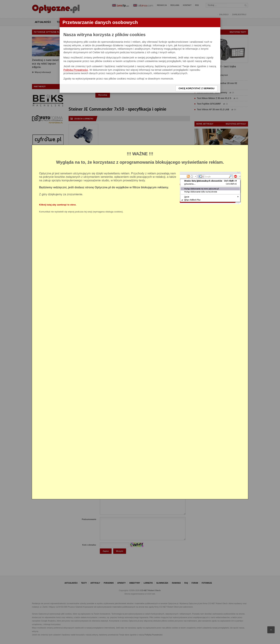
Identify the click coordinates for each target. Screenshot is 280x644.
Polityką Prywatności (76, 70)
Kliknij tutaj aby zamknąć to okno (57, 205)
